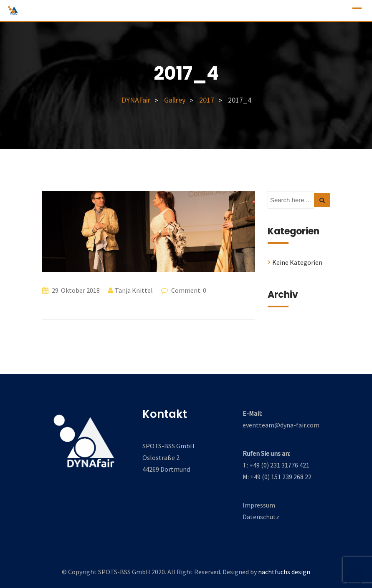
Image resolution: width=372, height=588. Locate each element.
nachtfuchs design (284, 572)
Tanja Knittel (134, 290)
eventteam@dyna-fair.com (281, 425)
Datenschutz (261, 517)
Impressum (259, 505)
